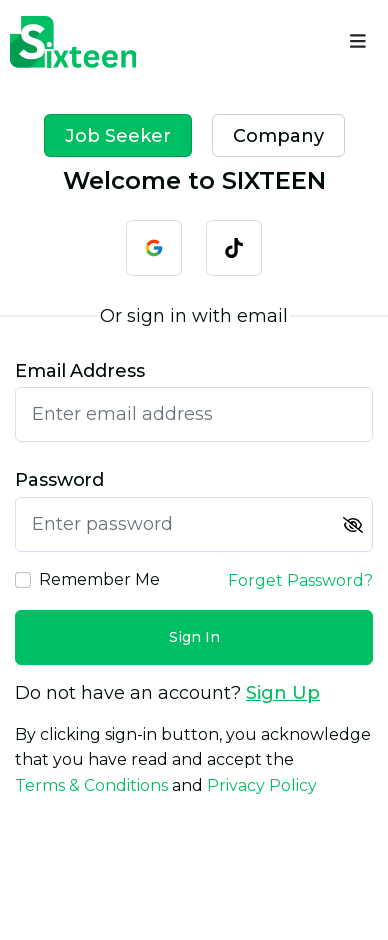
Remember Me (99, 579)
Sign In (194, 637)
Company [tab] (278, 136)
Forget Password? (300, 580)
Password (59, 480)
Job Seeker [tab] (118, 136)
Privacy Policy (262, 785)
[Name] (358, 42)
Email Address (80, 371)
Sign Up (283, 693)
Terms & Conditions (91, 785)
